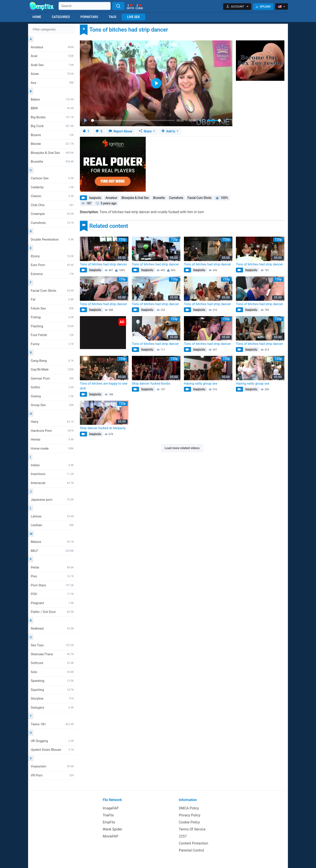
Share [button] (146, 131)
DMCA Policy (189, 808)
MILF (52, 551)
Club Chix (52, 205)
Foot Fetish (52, 335)
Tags (112, 17)
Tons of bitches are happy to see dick (104, 386)
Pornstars (89, 17)
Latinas (52, 516)
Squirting (52, 690)
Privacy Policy (190, 815)
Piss (52, 576)
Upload (263, 6)
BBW (52, 108)
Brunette (52, 162)
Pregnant (52, 603)
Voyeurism (52, 766)
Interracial (52, 483)
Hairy (52, 422)
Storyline (52, 699)
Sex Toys (52, 645)
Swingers (52, 708)
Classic (52, 196)
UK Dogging (52, 741)
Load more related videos (182, 448)
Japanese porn (52, 500)
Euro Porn (52, 265)
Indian (52, 465)
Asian (52, 74)
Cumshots (52, 223)
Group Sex (52, 405)
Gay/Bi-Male (52, 369)
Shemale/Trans (52, 654)
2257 (183, 836)
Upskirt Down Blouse (52, 750)
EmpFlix (109, 822)
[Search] (118, 6)
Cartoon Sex (52, 178)
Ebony (52, 256)
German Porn (52, 378)
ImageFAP (111, 808)
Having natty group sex (201, 384)
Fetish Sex (52, 308)
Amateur (52, 47)
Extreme (52, 274)
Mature (52, 542)
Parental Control (191, 850)
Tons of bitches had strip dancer (103, 264)
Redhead (52, 628)
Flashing (52, 326)
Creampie (52, 214)
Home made (52, 448)
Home (37, 17)
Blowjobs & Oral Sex (52, 153)
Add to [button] (169, 131)
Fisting (52, 317)
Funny (52, 344)
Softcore (52, 663)
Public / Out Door (52, 612)
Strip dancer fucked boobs (151, 384)
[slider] (133, 120)
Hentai (52, 439)
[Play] (86, 121)
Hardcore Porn (52, 431)
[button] (237, 7)
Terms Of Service (192, 829)
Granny (52, 396)
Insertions (52, 474)
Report (121, 131)
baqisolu (95, 198)
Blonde (52, 144)
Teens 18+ (52, 724)
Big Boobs (52, 117)
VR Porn (52, 775)
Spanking (52, 681)
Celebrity (52, 187)
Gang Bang (52, 361)
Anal (52, 56)
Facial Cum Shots (52, 291)
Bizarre (52, 135)
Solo (52, 672)
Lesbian (52, 525)
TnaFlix (108, 815)
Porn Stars (52, 585)
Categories (61, 17)
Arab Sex (52, 65)
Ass (52, 83)
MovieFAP (110, 836)
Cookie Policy (189, 822)
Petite (52, 567)
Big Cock (52, 126)
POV (52, 594)
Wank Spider (112, 829)
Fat (52, 299)
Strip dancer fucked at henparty (103, 428)
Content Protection (194, 843)
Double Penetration (52, 240)
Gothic (52, 387)
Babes (52, 99)
